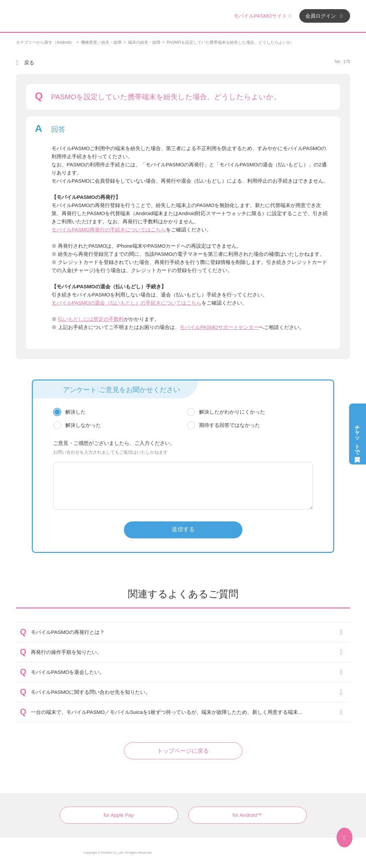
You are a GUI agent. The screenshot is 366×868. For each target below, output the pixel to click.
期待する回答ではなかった (230, 425)
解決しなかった (83, 425)
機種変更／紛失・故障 (101, 42)
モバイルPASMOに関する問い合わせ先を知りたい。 (91, 692)
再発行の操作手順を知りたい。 (66, 652)
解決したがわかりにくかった (232, 412)
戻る (29, 63)
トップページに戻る (183, 751)
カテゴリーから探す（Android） (45, 42)
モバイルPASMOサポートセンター (219, 327)
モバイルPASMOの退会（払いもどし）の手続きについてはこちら (126, 303)
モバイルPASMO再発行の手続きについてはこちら (109, 230)
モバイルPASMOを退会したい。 (68, 672)
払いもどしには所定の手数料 (91, 319)
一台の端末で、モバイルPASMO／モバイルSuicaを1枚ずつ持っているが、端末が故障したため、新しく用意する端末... (166, 712)
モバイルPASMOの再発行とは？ (68, 632)
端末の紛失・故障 (144, 42)
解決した (76, 412)
